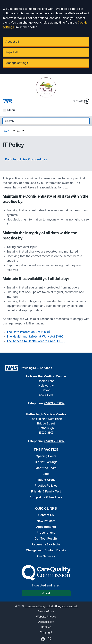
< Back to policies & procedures (25, 159)
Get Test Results (46, 538)
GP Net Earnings (46, 462)
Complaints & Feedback (46, 497)
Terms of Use (46, 611)
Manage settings (17, 63)
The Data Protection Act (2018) (28, 332)
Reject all (12, 52)
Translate (80, 101)
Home (6, 131)
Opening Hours (46, 456)
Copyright (46, 632)
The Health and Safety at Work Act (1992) (36, 336)
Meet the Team (46, 468)
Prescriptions (46, 533)
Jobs (46, 474)
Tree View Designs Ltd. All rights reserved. (51, 606)
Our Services (46, 556)
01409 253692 (54, 403)
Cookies (46, 627)
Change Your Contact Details (46, 550)
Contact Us (46, 515)
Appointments (46, 527)
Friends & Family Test (46, 491)
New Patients (46, 521)
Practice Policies (46, 486)
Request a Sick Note (46, 544)
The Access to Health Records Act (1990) (36, 341)
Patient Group (46, 480)
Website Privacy (46, 617)
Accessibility (46, 622)
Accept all (12, 42)
